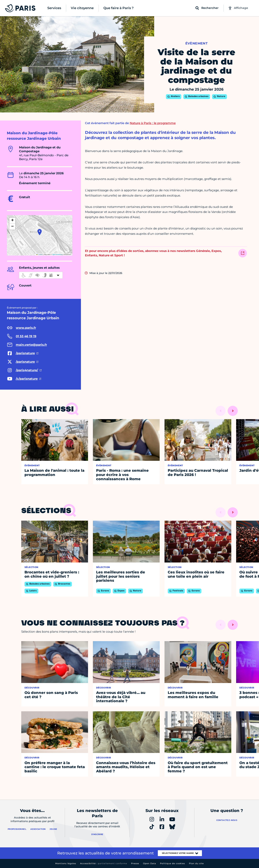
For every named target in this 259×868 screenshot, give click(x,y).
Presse (135, 863)
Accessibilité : (104, 863)
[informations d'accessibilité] (41, 275)
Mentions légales (66, 863)
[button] (40, 232)
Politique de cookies (172, 863)
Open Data (150, 863)
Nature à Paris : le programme (153, 123)
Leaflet (39, 254)
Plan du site (196, 863)
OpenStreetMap (58, 254)
